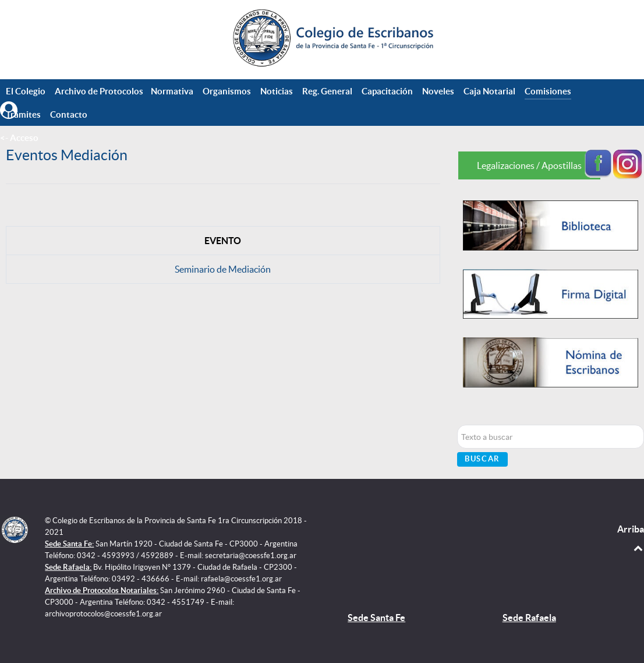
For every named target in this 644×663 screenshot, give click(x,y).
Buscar (482, 459)
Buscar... (457, 425)
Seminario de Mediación (223, 269)
